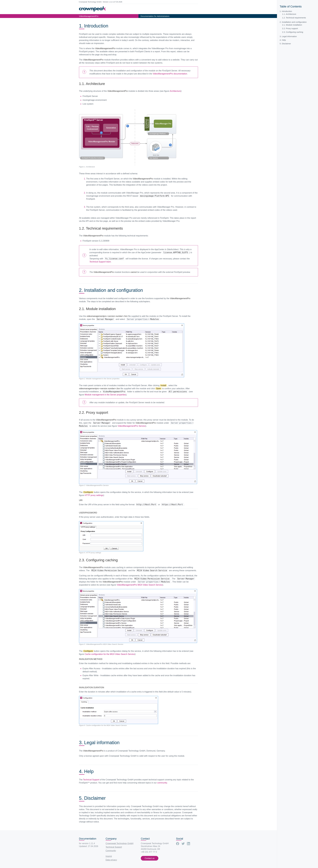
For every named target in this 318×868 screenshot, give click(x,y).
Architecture (175, 91)
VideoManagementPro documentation (170, 74)
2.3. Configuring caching (293, 32)
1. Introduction (286, 11)
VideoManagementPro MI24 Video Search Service (140, 585)
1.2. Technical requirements (294, 18)
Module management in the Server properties (105, 395)
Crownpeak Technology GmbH (120, 843)
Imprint (109, 856)
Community (111, 851)
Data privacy (111, 860)
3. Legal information (288, 36)
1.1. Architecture (289, 14)
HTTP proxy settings (94, 495)
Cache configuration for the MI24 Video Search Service (110, 654)
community (162, 783)
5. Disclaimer (285, 44)
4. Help (283, 40)
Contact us (150, 858)
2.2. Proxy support (290, 28)
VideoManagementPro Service (132, 426)
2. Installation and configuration (293, 22)
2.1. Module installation (292, 25)
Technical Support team (100, 262)
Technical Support (91, 780)
